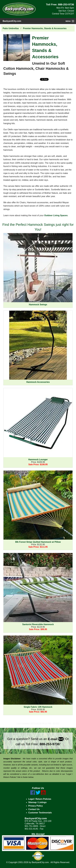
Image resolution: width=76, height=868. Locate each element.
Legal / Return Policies (40, 799)
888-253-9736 (66, 4)
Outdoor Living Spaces (56, 215)
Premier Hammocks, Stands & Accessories (45, 28)
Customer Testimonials (40, 813)
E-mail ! (56, 739)
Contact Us (34, 809)
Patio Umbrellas (11, 28)
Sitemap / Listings (37, 802)
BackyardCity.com (12, 21)
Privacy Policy (36, 806)
